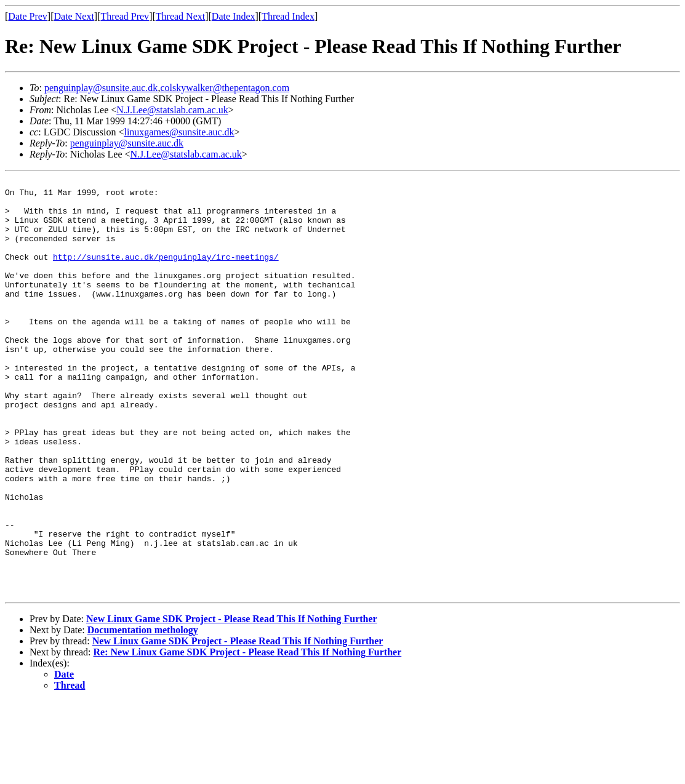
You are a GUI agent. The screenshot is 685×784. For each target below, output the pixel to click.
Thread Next (180, 16)
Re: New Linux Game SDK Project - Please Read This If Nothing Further (248, 735)
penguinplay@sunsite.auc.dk (101, 88)
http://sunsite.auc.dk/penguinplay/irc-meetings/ (166, 273)
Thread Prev (125, 16)
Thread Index (288, 16)
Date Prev (28, 16)
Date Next (74, 16)
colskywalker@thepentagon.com (225, 88)
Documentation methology (143, 713)
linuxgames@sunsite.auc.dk (179, 132)
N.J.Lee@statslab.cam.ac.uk (172, 110)
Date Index (234, 16)
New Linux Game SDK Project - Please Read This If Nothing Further (232, 702)
